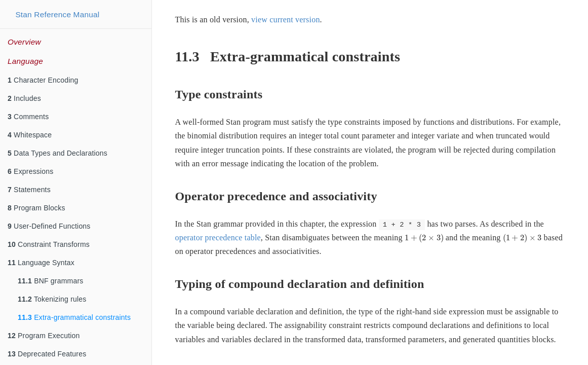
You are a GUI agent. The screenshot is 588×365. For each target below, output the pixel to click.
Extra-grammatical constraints (74, 317)
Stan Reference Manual (57, 14)
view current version (286, 20)
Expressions (31, 171)
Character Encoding (43, 80)
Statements (29, 190)
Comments (28, 117)
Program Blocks (36, 208)
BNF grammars (50, 281)
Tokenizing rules (52, 299)
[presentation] (424, 238)
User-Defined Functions (49, 226)
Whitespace (30, 135)
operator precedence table (218, 238)
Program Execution (44, 336)
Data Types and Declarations (57, 153)
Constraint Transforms (49, 244)
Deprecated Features (47, 354)
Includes (24, 98)
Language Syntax (41, 263)
